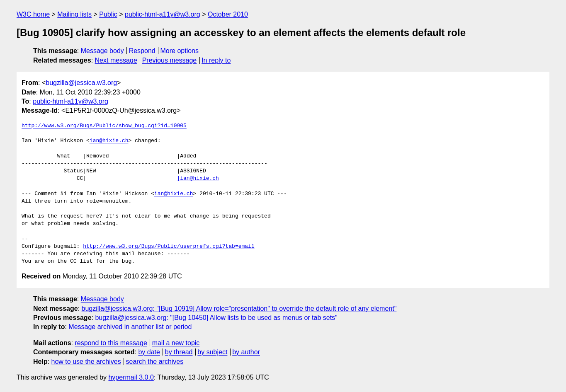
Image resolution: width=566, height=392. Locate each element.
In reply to (216, 60)
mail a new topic (176, 343)
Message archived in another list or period (130, 327)
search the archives (155, 362)
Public (108, 14)
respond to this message (111, 343)
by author (246, 352)
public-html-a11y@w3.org (163, 14)
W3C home (33, 14)
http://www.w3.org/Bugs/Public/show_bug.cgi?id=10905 (104, 126)
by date (149, 352)
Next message (116, 60)
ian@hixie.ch (109, 141)
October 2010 (228, 14)
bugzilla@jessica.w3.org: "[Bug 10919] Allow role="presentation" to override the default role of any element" (239, 309)
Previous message (170, 60)
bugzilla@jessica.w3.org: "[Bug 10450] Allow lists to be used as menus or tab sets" (216, 318)
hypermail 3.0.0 (131, 377)
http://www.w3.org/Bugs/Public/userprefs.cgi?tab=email (169, 247)
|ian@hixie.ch (198, 179)
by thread (179, 352)
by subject (212, 352)
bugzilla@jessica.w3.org (81, 83)
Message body (102, 51)
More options (180, 51)
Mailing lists (74, 14)
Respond (142, 51)
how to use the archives (86, 362)
